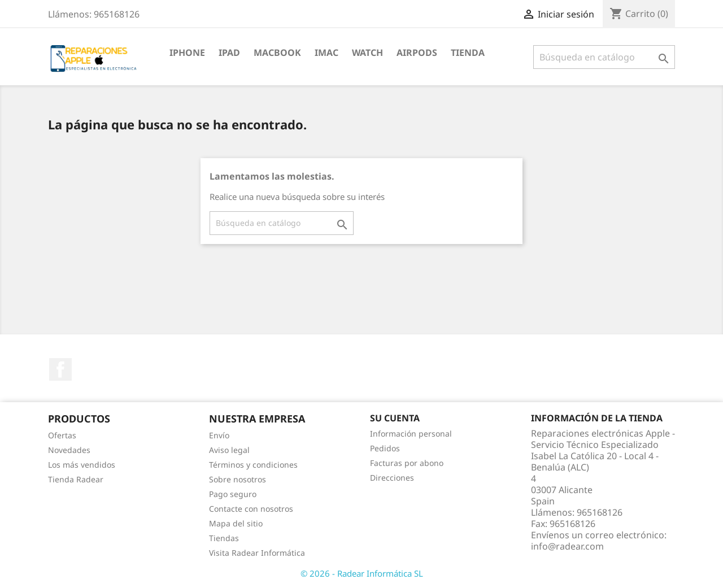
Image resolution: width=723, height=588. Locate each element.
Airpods (417, 53)
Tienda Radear (76, 479)
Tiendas (224, 538)
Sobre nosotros (238, 479)
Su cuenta (395, 418)
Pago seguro (233, 494)
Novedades (69, 450)
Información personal (411, 434)
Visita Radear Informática (257, 553)
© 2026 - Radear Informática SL (362, 573)
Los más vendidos (82, 465)
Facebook (60, 369)
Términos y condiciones (253, 465)
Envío (219, 435)
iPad (229, 53)
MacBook (277, 53)
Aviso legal (229, 450)
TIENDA (468, 53)
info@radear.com (567, 546)
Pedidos (385, 448)
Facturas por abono (407, 463)
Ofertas (62, 435)
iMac (326, 53)
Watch (367, 53)
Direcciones (392, 478)
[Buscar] (604, 57)
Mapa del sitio (236, 523)
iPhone (187, 53)
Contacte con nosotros (251, 509)
